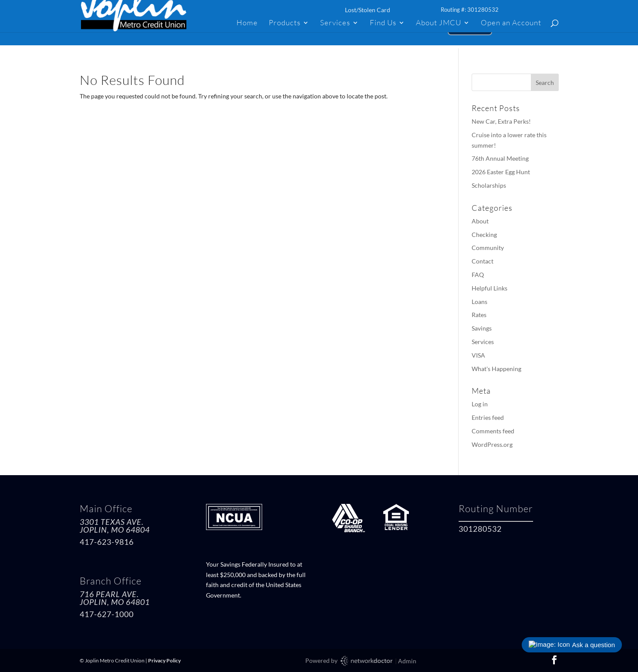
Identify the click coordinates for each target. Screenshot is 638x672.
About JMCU (439, 23)
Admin (407, 661)
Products (285, 23)
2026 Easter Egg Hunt (501, 172)
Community (488, 248)
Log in (480, 404)
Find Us (383, 23)
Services (335, 23)
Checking (484, 235)
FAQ (478, 275)
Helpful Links (489, 288)
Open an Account (511, 23)
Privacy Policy (164, 660)
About (480, 221)
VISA (478, 355)
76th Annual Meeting (500, 158)
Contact (483, 261)
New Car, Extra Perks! (501, 121)
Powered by (349, 661)
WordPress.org (492, 444)
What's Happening (496, 369)
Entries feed (488, 417)
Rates (479, 315)
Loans (479, 302)
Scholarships (489, 185)
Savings (482, 328)
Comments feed (493, 431)
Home (247, 23)
